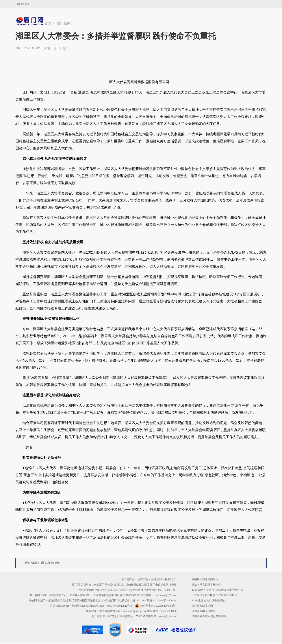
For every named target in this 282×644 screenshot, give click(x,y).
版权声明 (143, 579)
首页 (48, 23)
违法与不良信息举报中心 (206, 585)
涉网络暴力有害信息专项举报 (209, 616)
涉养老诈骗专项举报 (204, 611)
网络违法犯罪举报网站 (205, 579)
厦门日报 (60, 48)
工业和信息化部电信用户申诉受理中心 (214, 595)
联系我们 (170, 579)
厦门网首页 (23, 4)
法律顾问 (156, 579)
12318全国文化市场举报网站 (208, 600)
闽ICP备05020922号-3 (120, 606)
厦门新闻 (64, 23)
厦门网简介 (128, 579)
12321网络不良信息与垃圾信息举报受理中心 (217, 590)
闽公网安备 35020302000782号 (155, 606)
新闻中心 (30, 21)
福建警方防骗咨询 (202, 606)
